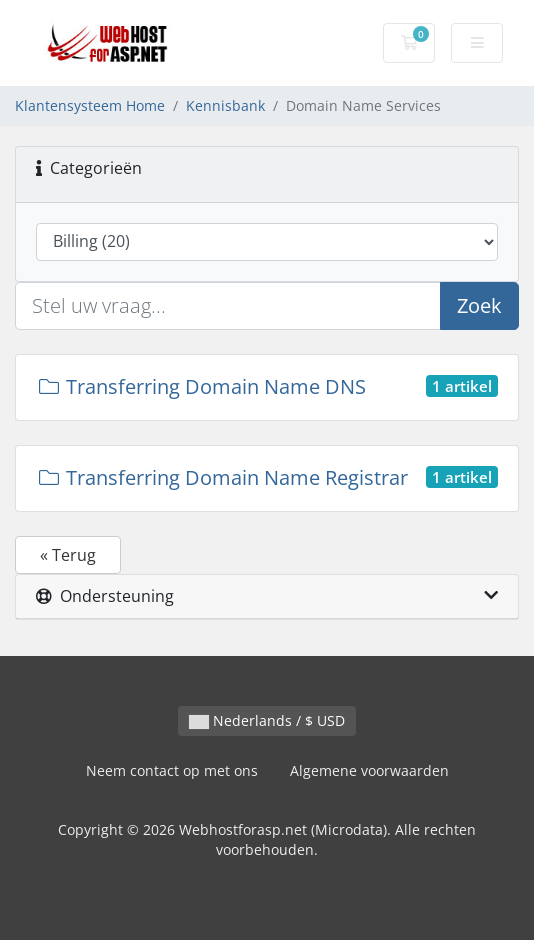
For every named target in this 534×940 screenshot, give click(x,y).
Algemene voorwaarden (369, 770)
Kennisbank (225, 105)
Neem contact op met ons (172, 770)
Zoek (479, 305)
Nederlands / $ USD (267, 720)
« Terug (68, 555)
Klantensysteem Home (90, 105)
